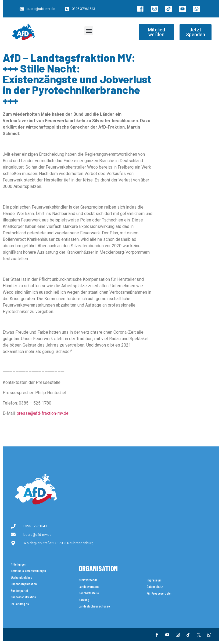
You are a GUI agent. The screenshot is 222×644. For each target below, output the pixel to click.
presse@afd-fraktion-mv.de (43, 413)
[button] (89, 31)
